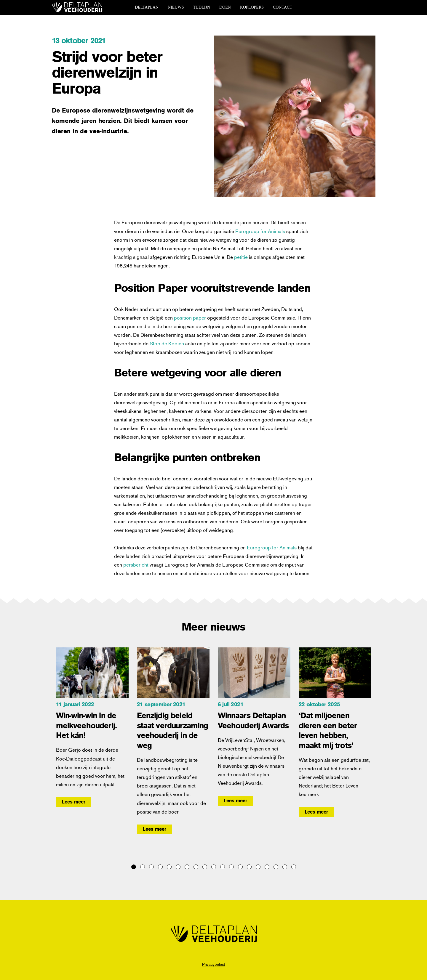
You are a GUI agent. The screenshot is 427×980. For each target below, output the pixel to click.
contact (283, 7)
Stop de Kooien (167, 343)
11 (223, 867)
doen (225, 7)
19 (294, 867)
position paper (190, 317)
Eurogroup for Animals (261, 231)
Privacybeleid (214, 964)
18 (285, 867)
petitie (241, 257)
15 (258, 867)
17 (276, 867)
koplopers (252, 7)
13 (240, 867)
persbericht (136, 564)
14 (249, 867)
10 (214, 867)
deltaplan (147, 7)
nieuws (176, 7)
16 (267, 867)
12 (231, 867)
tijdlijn (201, 7)
